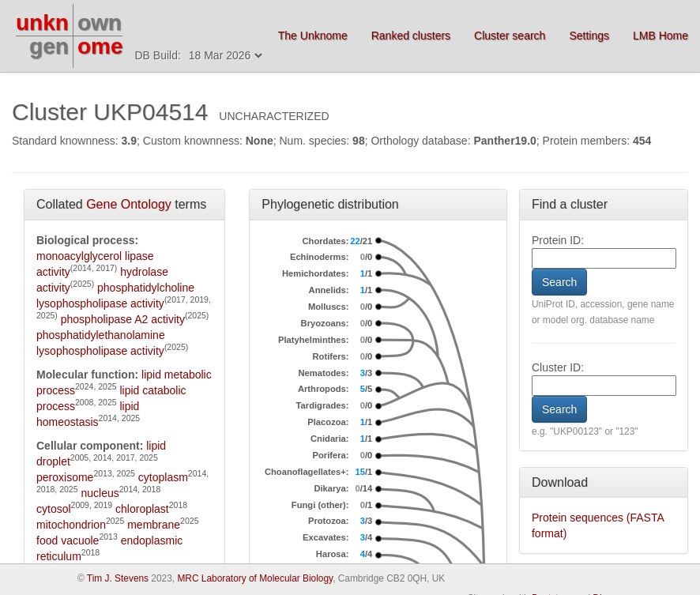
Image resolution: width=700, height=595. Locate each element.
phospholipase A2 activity (123, 319)
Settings (589, 36)
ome (100, 46)
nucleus (100, 493)
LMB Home (660, 36)
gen (49, 46)
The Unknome (313, 36)
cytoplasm (163, 477)
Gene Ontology (129, 204)
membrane (154, 525)
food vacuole (68, 540)
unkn (42, 23)
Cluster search (510, 36)
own (100, 23)
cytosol (54, 509)
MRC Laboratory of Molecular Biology (255, 578)
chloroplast (142, 509)
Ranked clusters (411, 36)
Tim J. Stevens (118, 578)
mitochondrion (71, 525)
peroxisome (65, 477)
